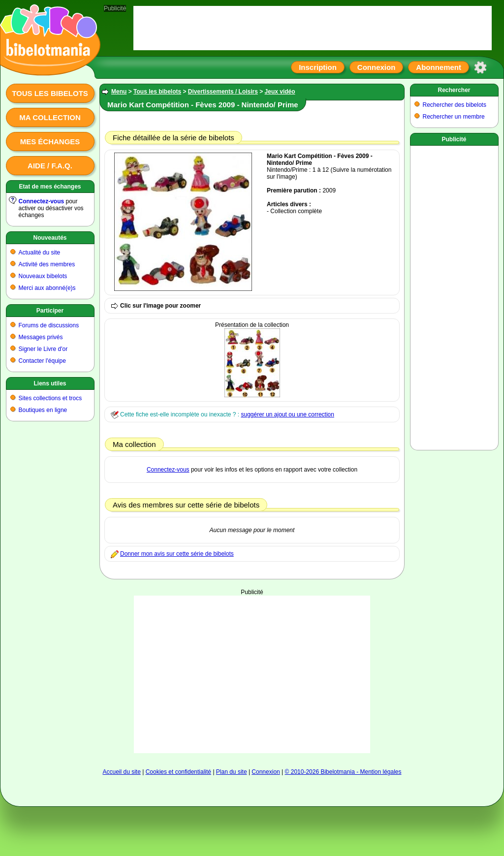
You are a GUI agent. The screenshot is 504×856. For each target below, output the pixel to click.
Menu (119, 92)
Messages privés (41, 337)
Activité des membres (47, 264)
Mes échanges (50, 142)
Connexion (377, 67)
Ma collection (50, 117)
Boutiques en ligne (43, 410)
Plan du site (232, 772)
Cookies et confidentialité (178, 772)
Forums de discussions (49, 325)
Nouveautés (50, 238)
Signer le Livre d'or (43, 349)
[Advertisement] (252, 674)
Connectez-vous (42, 201)
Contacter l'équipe (42, 361)
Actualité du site (40, 253)
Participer (50, 311)
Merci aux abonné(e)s (47, 288)
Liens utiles (50, 383)
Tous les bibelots (50, 93)
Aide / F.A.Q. (50, 166)
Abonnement (439, 67)
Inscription (318, 67)
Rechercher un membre (454, 117)
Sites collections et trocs (50, 398)
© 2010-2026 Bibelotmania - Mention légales (343, 772)
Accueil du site (121, 772)
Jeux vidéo (280, 92)
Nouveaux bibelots (43, 276)
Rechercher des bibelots (455, 105)
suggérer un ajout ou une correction (287, 414)
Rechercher (454, 90)
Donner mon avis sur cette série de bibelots (177, 554)
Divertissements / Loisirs (223, 92)
